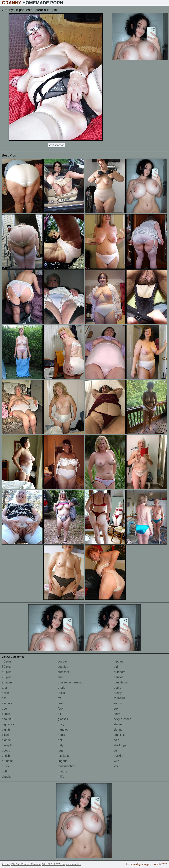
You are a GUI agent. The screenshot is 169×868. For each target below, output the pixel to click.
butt (4, 771)
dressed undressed (70, 682)
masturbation (66, 766)
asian (5, 693)
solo (117, 740)
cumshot (63, 672)
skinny (118, 730)
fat (59, 698)
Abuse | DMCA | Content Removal (22, 864)
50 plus (7, 667)
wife (116, 761)
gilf (60, 714)
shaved (119, 724)
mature (62, 771)
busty (5, 766)
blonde (6, 740)
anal (5, 688)
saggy (118, 703)
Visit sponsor (56, 145)
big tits (6, 730)
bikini (5, 735)
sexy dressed (123, 719)
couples (63, 667)
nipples (119, 661)
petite (117, 688)
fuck (60, 709)
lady (60, 745)
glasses (63, 719)
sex (116, 709)
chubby (7, 777)
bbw (5, 709)
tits (116, 750)
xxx (116, 766)
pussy (118, 693)
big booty (8, 724)
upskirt (118, 756)
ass (4, 698)
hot (60, 740)
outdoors (120, 672)
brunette (7, 761)
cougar (62, 661)
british (6, 756)
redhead (119, 698)
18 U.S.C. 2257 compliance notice (62, 864)
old (116, 667)
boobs (6, 750)
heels (61, 735)
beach (6, 714)
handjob (63, 730)
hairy (61, 724)
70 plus (7, 677)
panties (119, 677)
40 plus (7, 661)
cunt (61, 677)
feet (60, 703)
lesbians (63, 756)
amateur (7, 682)
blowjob (7, 745)
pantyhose (121, 682)
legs (60, 750)
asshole (7, 703)
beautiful (8, 719)
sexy (117, 714)
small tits (120, 735)
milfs (61, 777)
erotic (61, 688)
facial (61, 693)
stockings (120, 745)
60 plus (7, 672)
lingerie (63, 761)
